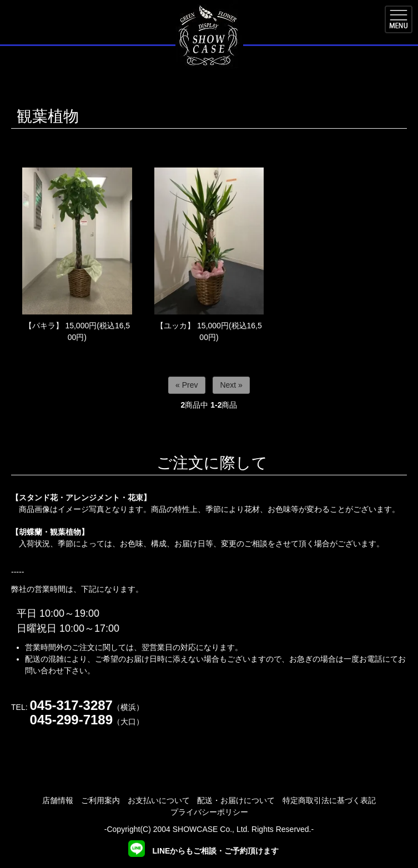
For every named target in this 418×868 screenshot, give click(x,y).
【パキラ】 (44, 326)
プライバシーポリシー (209, 812)
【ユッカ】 (175, 326)
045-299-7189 (71, 720)
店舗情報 (58, 800)
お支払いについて (159, 800)
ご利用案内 (100, 800)
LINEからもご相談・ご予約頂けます (204, 851)
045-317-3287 (71, 705)
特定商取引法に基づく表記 (329, 800)
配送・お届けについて (236, 800)
